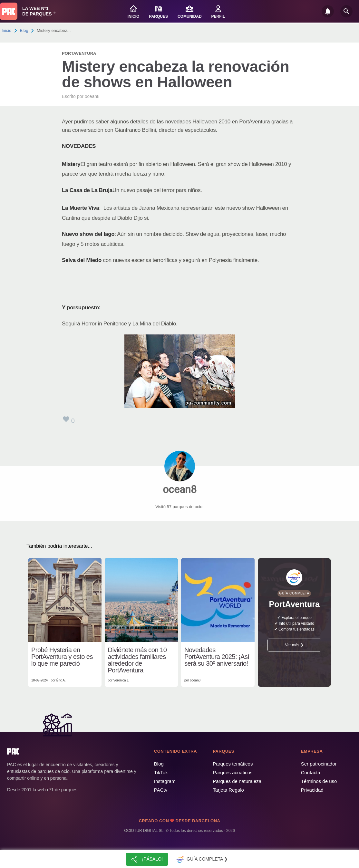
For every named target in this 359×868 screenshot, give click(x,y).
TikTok (161, 772)
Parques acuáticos (233, 772)
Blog (24, 30)
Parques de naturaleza (237, 781)
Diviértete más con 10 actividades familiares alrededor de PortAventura (137, 660)
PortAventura (79, 53)
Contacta (311, 772)
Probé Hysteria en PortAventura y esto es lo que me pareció (62, 657)
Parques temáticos (233, 764)
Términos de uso (319, 781)
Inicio (6, 30)
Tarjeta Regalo (228, 790)
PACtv (161, 790)
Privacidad (312, 790)
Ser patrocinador (319, 764)
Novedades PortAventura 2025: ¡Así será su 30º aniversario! (217, 657)
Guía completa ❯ (201, 859)
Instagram (165, 781)
